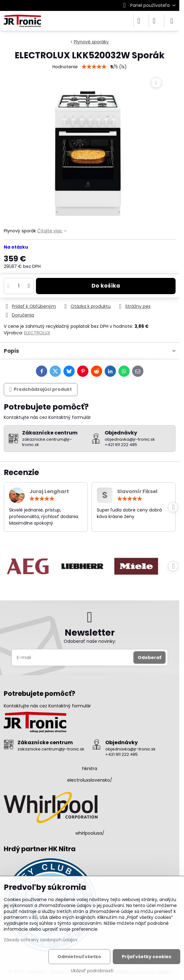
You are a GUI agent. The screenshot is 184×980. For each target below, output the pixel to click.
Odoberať (149, 657)
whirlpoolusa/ (90, 833)
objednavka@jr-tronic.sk (130, 749)
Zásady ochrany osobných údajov (41, 940)
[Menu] (172, 21)
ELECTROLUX (37, 333)
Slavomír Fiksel (137, 491)
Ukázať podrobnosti (92, 971)
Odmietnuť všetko (79, 957)
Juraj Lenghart (49, 491)
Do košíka (106, 286)
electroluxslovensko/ (90, 780)
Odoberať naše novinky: (90, 641)
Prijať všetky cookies (147, 957)
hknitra (90, 769)
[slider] (42, 499)
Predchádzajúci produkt (41, 389)
